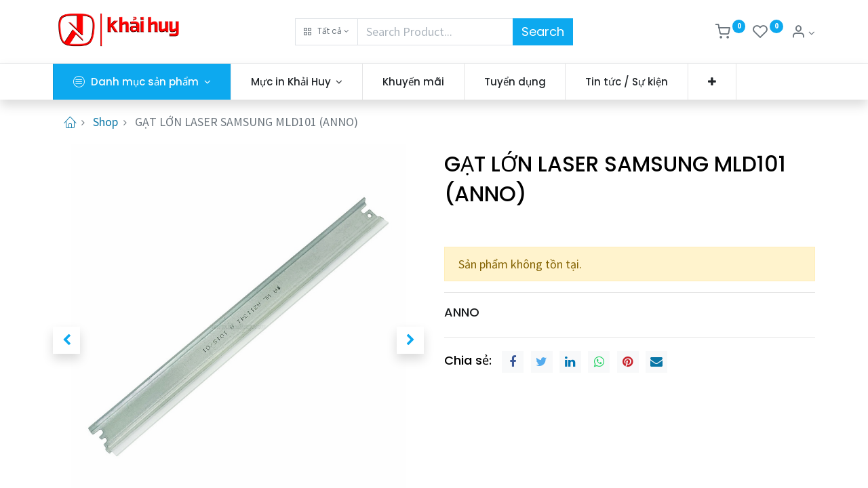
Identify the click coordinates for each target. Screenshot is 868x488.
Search (543, 32)
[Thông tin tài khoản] (803, 33)
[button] (327, 32)
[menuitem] (413, 82)
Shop (105, 122)
